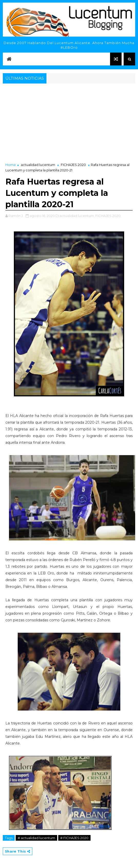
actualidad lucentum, (77, 216)
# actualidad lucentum (36, 838)
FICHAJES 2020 (73, 165)
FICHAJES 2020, (108, 216)
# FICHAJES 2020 (74, 838)
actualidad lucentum (38, 165)
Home (11, 165)
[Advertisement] (69, 123)
